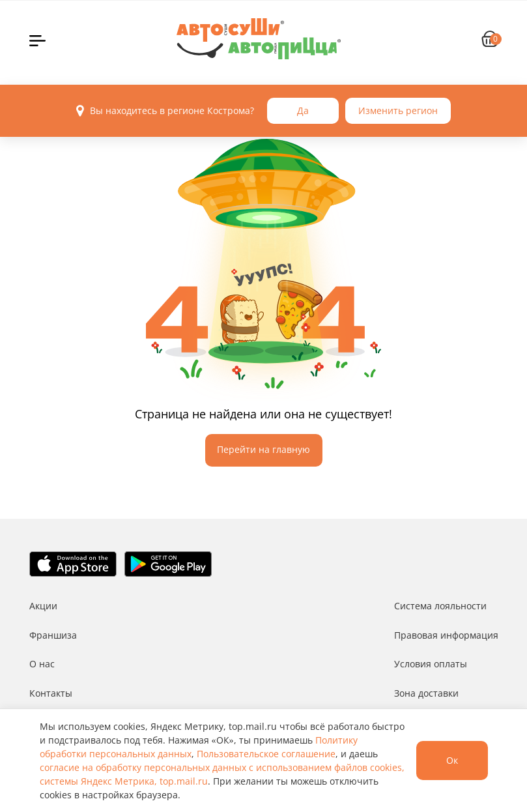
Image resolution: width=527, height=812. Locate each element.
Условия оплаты (431, 664)
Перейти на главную (263, 449)
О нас (42, 664)
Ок (452, 760)
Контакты (51, 693)
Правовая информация (446, 635)
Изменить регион (398, 110)
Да (303, 110)
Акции (43, 606)
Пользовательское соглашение (266, 754)
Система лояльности (440, 606)
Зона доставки (426, 693)
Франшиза (53, 635)
